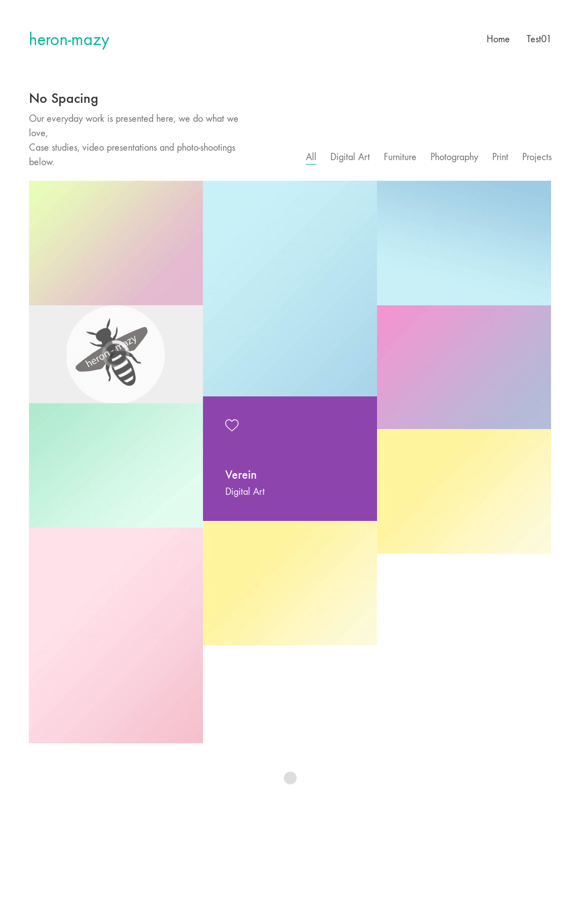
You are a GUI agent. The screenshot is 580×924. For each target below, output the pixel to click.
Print (500, 157)
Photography (454, 157)
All (311, 157)
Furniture (400, 157)
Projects (537, 157)
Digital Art (350, 157)
